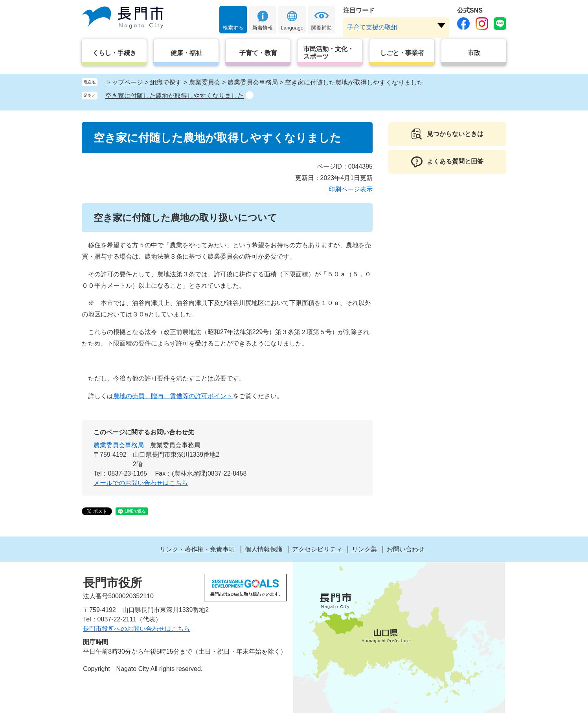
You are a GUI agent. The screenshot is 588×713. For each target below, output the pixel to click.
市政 (474, 53)
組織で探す (166, 82)
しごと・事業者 (402, 53)
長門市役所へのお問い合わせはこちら (136, 629)
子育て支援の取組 (372, 27)
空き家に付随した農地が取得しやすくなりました (175, 96)
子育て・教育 (258, 53)
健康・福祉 (186, 53)
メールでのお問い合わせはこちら (141, 483)
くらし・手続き (114, 53)
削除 (250, 95)
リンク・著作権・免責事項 (197, 549)
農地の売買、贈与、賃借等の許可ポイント (173, 396)
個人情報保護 (264, 549)
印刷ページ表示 (351, 189)
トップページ (124, 82)
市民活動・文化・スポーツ (329, 53)
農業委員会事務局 (253, 82)
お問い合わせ (406, 549)
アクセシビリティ (317, 549)
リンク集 (364, 549)
